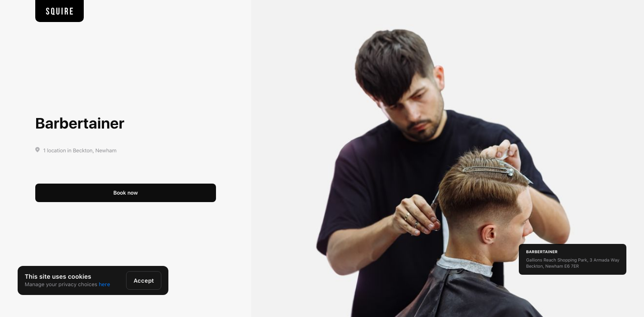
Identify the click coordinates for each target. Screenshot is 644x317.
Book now (126, 193)
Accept (144, 281)
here (104, 284)
